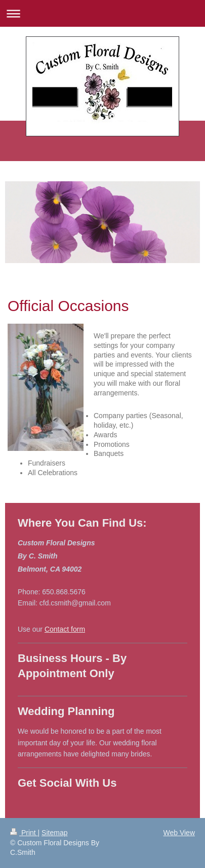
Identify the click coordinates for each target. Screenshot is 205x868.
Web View (179, 833)
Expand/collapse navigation (102, 13)
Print (24, 833)
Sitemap (54, 833)
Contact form (65, 629)
